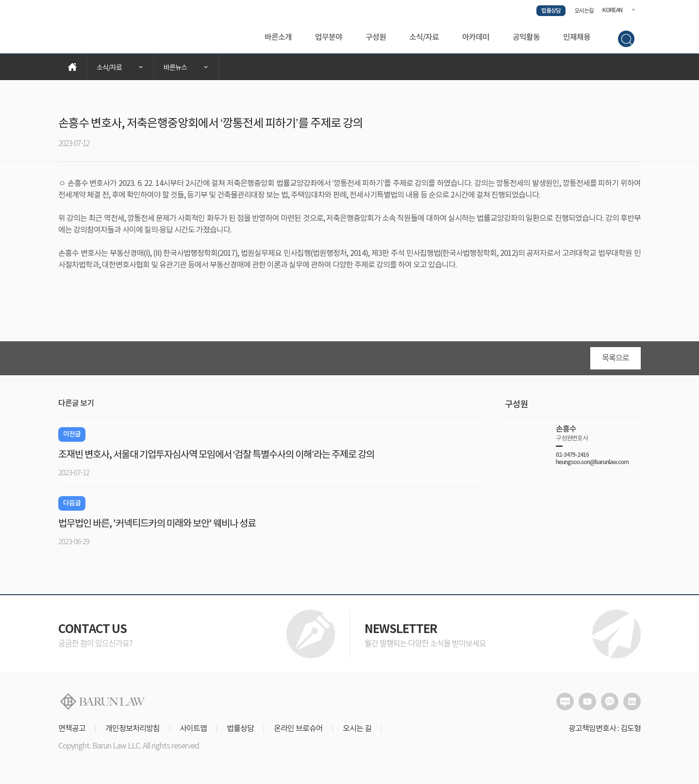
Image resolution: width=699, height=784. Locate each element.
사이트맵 (193, 729)
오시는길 (584, 11)
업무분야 (329, 37)
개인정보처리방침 (133, 729)
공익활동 (526, 37)
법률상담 (551, 11)
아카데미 (476, 37)
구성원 (376, 37)
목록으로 (616, 358)
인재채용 (577, 37)
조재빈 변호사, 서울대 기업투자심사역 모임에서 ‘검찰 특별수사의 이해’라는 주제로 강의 (216, 455)
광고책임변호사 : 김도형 (605, 729)
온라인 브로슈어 (298, 729)
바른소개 (278, 37)
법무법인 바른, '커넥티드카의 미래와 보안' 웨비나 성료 (157, 524)
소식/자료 (424, 37)
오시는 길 (357, 729)
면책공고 (72, 729)
